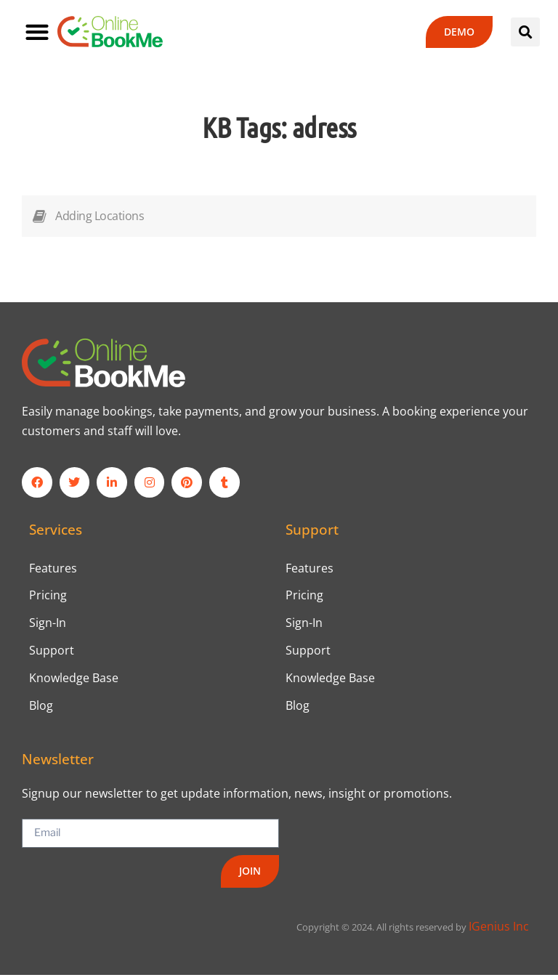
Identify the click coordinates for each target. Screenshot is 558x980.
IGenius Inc (499, 931)
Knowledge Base (74, 682)
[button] (37, 32)
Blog (41, 710)
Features (53, 569)
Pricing (48, 597)
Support (52, 654)
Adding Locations (100, 216)
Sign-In (48, 625)
